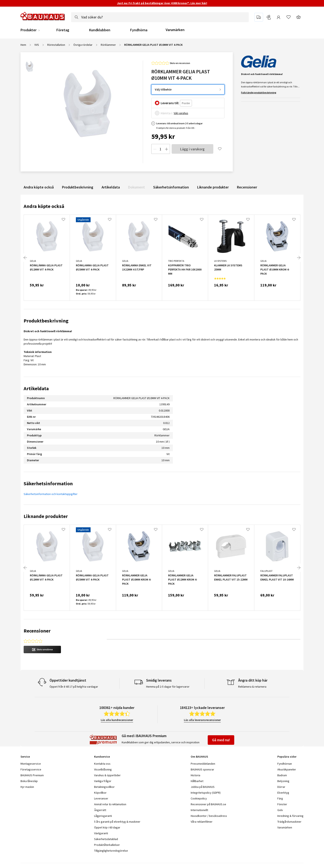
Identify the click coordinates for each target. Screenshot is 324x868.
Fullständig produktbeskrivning (259, 92)
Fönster (282, 804)
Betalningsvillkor (104, 787)
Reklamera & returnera (252, 687)
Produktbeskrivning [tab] (46, 321)
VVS (37, 45)
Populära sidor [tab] (287, 757)
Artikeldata (111, 187)
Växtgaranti (101, 833)
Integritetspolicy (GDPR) (206, 793)
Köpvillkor (100, 793)
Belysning (283, 781)
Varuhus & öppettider (107, 775)
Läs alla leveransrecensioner (202, 720)
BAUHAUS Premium (32, 775)
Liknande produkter (213, 187)
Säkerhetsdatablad (106, 839)
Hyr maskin (27, 787)
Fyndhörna (139, 30)
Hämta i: (167, 113)
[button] (42, 649)
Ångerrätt (100, 810)
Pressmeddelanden (203, 764)
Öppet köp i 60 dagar (107, 827)
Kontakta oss (102, 764)
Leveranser (101, 798)
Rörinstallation (56, 45)
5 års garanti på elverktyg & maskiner (117, 822)
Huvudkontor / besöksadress (209, 816)
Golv (280, 810)
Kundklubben (100, 30)
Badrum (282, 775)
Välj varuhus (181, 113)
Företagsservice (31, 769)
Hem (23, 45)
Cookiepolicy (199, 798)
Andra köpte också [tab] (44, 206)
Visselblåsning (103, 769)
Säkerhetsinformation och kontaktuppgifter (51, 494)
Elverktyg (283, 793)
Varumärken (175, 30)
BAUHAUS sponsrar (202, 769)
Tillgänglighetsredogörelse (111, 851)
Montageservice (31, 764)
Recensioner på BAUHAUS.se (208, 804)
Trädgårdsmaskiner (289, 822)
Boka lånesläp (29, 781)
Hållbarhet (197, 781)
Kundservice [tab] (102, 757)
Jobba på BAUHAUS (203, 787)
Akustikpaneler (287, 769)
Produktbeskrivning (78, 187)
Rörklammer (108, 45)
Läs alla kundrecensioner (117, 720)
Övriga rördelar (83, 45)
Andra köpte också (39, 187)
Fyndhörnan (285, 764)
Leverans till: (170, 103)
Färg (280, 798)
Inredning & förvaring (290, 816)
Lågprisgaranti (103, 816)
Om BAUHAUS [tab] (199, 757)
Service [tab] (25, 757)
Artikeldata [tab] (36, 388)
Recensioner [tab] (37, 631)
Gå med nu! (221, 740)
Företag (63, 30)
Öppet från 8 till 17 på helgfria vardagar (74, 687)
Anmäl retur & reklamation (110, 804)
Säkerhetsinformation (171, 187)
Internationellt (199, 810)
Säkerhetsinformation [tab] (48, 483)
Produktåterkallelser (107, 845)
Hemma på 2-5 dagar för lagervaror (168, 687)
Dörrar (281, 787)
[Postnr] (186, 103)
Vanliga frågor (103, 781)
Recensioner (247, 187)
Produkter (29, 30)
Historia (195, 775)
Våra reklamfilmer (202, 822)
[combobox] (160, 17)
